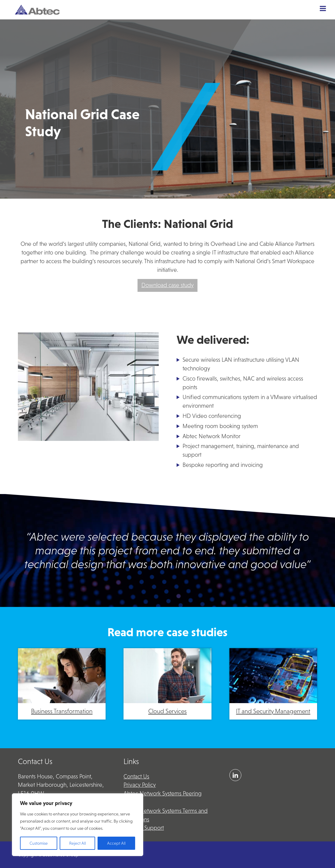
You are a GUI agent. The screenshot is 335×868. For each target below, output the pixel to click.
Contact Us (136, 776)
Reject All (78, 843)
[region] (78, 825)
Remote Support (144, 828)
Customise (39, 843)
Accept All (116, 843)
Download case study (167, 285)
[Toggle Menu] (323, 8)
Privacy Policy (140, 785)
